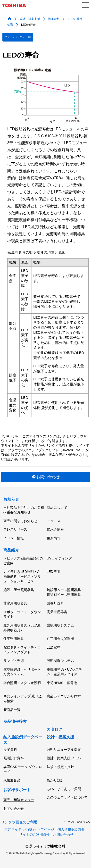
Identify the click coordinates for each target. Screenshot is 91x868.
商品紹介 (11, 550)
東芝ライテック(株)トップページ (29, 830)
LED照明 (54, 572)
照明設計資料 (14, 758)
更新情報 (54, 538)
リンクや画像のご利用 (19, 822)
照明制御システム (60, 661)
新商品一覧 (12, 710)
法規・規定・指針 (60, 767)
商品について (57, 508)
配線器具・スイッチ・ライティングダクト (22, 650)
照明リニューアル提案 (64, 750)
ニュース (54, 521)
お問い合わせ (45, 477)
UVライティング (59, 558)
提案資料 (54, 19)
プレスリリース (15, 529)
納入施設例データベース (23, 740)
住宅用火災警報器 (60, 639)
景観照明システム (60, 625)
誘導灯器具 (55, 603)
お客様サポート (17, 790)
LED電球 (54, 647)
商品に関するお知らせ (20, 521)
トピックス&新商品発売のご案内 (23, 561)
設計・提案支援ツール (64, 758)
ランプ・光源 (14, 661)
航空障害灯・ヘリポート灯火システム (22, 672)
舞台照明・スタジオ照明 (22, 683)
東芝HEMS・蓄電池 (62, 683)
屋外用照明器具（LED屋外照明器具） (22, 628)
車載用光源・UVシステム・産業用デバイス (64, 672)
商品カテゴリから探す (64, 696)
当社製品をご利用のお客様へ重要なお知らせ (24, 510)
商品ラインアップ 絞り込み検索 (23, 699)
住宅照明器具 (14, 639)
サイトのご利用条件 (34, 835)
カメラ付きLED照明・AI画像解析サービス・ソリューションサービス (22, 576)
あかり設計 (55, 780)
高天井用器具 (57, 612)
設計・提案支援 (30, 19)
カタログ (55, 729)
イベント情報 (14, 538)
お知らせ (11, 499)
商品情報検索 (15, 722)
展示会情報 (55, 529)
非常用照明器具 (15, 603)
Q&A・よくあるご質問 (64, 789)
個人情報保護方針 (71, 830)
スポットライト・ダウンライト (22, 614)
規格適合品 (12, 780)
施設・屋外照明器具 (19, 590)
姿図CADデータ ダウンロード (23, 769)
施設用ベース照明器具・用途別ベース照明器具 (66, 592)
